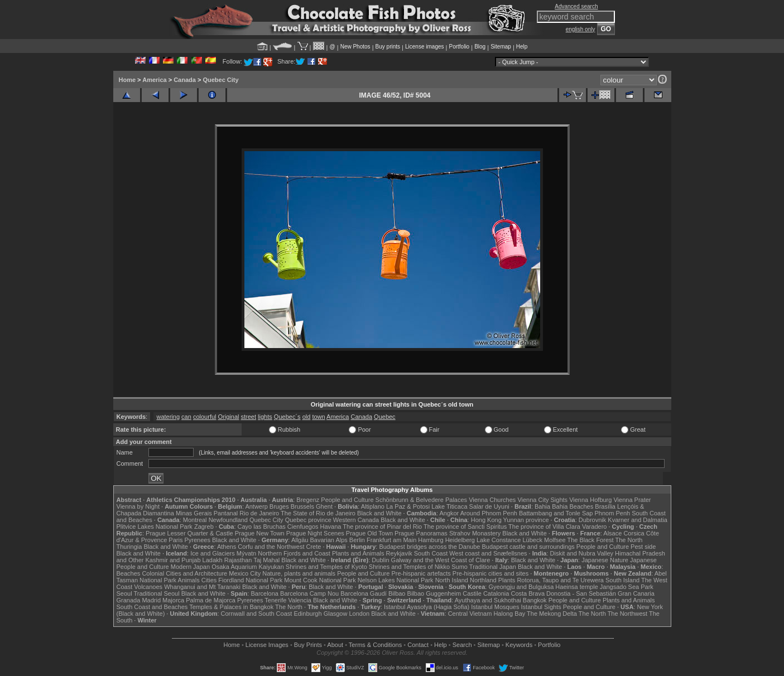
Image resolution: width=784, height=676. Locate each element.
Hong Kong (486, 520)
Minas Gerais (194, 513)
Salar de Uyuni (489, 506)
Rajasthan (238, 560)
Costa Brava (528, 593)
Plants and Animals (358, 553)
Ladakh (213, 560)
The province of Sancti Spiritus (465, 527)
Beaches (129, 573)
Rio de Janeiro (259, 513)
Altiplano (373, 506)
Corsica (634, 533)
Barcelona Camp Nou (309, 593)
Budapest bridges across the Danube (429, 547)
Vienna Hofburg (590, 500)
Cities (209, 580)
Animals (189, 580)
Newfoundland (228, 520)
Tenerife (275, 600)
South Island (622, 580)
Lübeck (532, 540)
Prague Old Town (369, 533)
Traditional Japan (493, 567)
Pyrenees (197, 540)
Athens (227, 547)
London (359, 614)
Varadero (594, 527)
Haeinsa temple (576, 587)
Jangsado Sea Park (627, 587)
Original (229, 417)
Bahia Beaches (573, 506)
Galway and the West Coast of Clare (441, 560)
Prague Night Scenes (315, 533)
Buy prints (388, 47)
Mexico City (245, 573)
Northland (483, 580)
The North (629, 540)
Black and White (379, 513)
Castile (472, 593)
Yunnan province (526, 520)
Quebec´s (287, 417)
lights (265, 417)
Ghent (324, 506)
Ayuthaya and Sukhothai (488, 600)
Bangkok (535, 600)
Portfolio (459, 47)
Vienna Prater (632, 500)
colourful (205, 417)
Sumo (460, 567)
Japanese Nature (605, 560)
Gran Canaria (636, 593)
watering (168, 417)
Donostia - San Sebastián (581, 593)
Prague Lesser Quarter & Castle (189, 533)
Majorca (173, 600)
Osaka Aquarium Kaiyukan (248, 567)
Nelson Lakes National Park (396, 580)
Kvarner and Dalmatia (637, 520)
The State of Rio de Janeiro (318, 513)
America (154, 80)
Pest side (643, 547)
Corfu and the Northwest (271, 547)
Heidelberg (460, 540)
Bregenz (308, 500)
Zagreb (204, 527)
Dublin (380, 560)
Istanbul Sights (541, 607)
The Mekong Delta (552, 614)
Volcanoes (148, 587)
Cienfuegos (303, 527)
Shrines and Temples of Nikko (409, 567)
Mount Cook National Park (320, 580)
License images (424, 47)
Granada (129, 600)
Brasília (605, 506)
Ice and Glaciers (212, 553)
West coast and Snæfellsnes (488, 553)
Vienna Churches (492, 500)
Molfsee (555, 540)
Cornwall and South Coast (257, 614)
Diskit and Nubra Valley (582, 553)
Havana (331, 527)
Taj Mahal (266, 560)
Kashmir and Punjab (173, 560)
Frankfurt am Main (391, 540)
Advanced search (576, 6)
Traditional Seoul (157, 593)
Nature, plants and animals (299, 573)
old (307, 417)
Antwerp (256, 506)
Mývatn (246, 553)
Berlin (357, 540)
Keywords (519, 645)
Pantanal (226, 513)
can (186, 417)
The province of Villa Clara (544, 527)
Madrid (151, 600)
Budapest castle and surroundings (528, 547)
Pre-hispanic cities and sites (490, 573)
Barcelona (264, 593)
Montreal (195, 520)
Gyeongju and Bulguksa (521, 587)
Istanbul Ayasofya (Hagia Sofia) (427, 607)
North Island (452, 580)
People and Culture (347, 500)
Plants (507, 580)
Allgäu (300, 540)
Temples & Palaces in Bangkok (231, 607)
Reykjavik (399, 553)
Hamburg (431, 540)
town (318, 417)
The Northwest (628, 614)
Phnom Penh (613, 513)
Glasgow (336, 614)
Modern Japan (190, 567)
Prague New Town (260, 533)
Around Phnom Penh (489, 513)
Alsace (612, 533)
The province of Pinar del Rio (382, 527)
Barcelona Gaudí (364, 593)
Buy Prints (308, 645)
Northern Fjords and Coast (294, 553)
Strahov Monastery (475, 533)
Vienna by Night (138, 506)
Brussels (302, 506)
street (249, 417)
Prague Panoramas (421, 533)
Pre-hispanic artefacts (421, 573)
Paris (175, 540)
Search (462, 645)
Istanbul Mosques (495, 607)
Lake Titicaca (449, 506)
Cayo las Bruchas (262, 527)
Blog (480, 47)
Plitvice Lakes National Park (155, 527)
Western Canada (356, 520)
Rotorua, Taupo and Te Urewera (560, 580)
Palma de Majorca (211, 600)
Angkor (449, 513)
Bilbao (397, 593)
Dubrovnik (593, 520)
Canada (185, 80)
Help (522, 47)
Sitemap (501, 47)
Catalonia (496, 593)
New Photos (355, 47)
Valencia (300, 600)
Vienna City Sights (542, 500)
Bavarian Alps (329, 540)
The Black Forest (590, 540)
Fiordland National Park (250, 580)
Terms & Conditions (375, 645)
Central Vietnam (470, 614)
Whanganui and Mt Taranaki (202, 587)
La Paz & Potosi (408, 506)
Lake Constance (499, 540)
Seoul (124, 593)
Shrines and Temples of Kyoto (326, 567)
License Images (267, 645)
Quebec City (220, 80)
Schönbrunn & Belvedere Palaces (422, 500)
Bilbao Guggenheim (434, 593)
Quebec (385, 417)
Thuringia (129, 547)
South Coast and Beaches (152, 607)
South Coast (431, 553)
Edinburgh (307, 614)
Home (128, 80)
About (335, 645)
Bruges (279, 506)
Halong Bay (509, 614)
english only (581, 29)
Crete (314, 547)
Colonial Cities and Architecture (184, 573)
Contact (418, 645)
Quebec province (308, 520)
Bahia (542, 506)
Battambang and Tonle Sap (556, 513)
